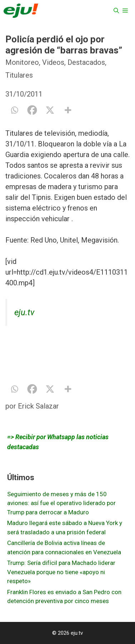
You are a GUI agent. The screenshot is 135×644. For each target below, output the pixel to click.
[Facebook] (32, 110)
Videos (53, 62)
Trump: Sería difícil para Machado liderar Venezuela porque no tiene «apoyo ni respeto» (61, 572)
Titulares (19, 75)
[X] (50, 110)
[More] (68, 110)
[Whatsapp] (14, 110)
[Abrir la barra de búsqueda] (116, 11)
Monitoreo (22, 62)
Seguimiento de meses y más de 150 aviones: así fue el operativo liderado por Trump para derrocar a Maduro (61, 503)
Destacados (86, 62)
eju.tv (24, 312)
